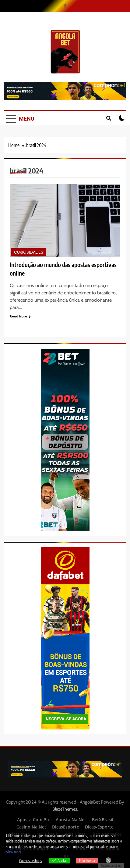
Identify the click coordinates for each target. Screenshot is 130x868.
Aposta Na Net (71, 820)
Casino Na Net (31, 827)
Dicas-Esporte (99, 827)
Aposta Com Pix (33, 820)
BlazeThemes (65, 809)
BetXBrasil (103, 820)
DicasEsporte (66, 827)
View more (14, 852)
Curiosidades (29, 252)
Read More (20, 316)
